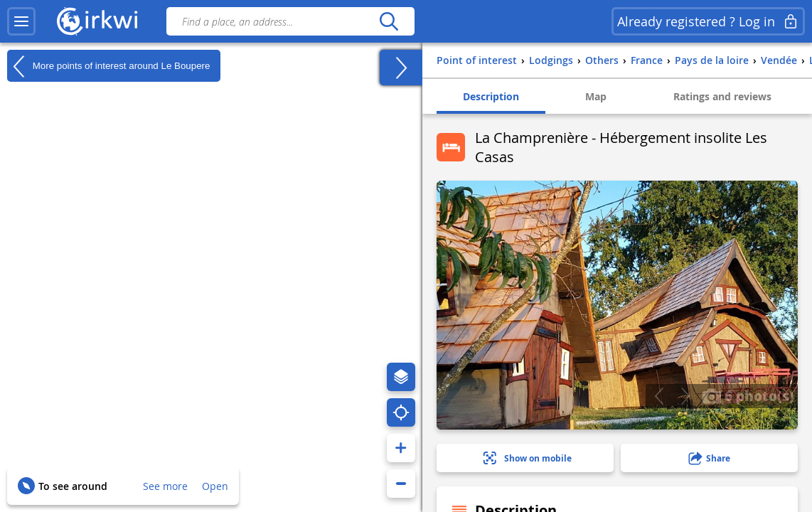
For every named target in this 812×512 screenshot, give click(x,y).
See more (165, 486)
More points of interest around (108, 66)
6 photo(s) (748, 395)
